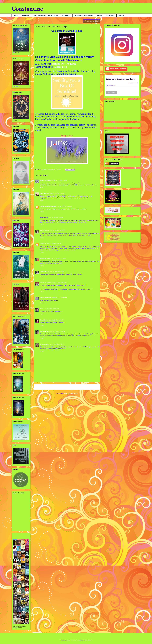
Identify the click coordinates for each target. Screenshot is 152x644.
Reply (42, 187)
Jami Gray (16, 507)
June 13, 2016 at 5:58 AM (59, 298)
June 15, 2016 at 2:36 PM (57, 344)
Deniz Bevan (44, 320)
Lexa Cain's (57, 57)
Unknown (43, 244)
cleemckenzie (44, 272)
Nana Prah (17, 521)
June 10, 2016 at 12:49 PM (64, 206)
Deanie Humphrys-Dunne (48, 206)
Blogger (90, 640)
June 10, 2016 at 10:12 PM (57, 231)
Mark (42, 309)
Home (16, 15)
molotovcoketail (75, 640)
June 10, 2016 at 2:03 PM (56, 218)
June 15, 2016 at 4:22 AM (56, 320)
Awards (121, 15)
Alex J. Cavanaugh (46, 180)
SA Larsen (16, 525)
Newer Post (39, 387)
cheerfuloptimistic (46, 298)
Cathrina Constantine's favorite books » (20, 627)
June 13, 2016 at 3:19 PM (51, 309)
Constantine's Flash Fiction (84, 15)
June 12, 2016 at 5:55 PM (57, 272)
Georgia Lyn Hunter (19, 504)
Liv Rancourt (17, 518)
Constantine (27, 9)
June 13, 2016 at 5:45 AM (59, 283)
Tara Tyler (16, 528)
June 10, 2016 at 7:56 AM (60, 180)
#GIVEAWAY (66, 15)
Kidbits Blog (60, 67)
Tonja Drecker (45, 231)
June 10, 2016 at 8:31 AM (57, 193)
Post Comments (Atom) (71, 393)
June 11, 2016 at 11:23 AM (58, 258)
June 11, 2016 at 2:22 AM (54, 244)
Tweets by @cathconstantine (114, 125)
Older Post (95, 387)
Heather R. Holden (46, 283)
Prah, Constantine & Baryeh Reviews (45, 15)
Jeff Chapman (45, 331)
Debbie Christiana (19, 500)
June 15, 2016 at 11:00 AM (57, 331)
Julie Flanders (45, 193)
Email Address (111, 85)
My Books (25, 15)
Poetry (100, 15)
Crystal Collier (45, 344)
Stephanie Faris (45, 258)
